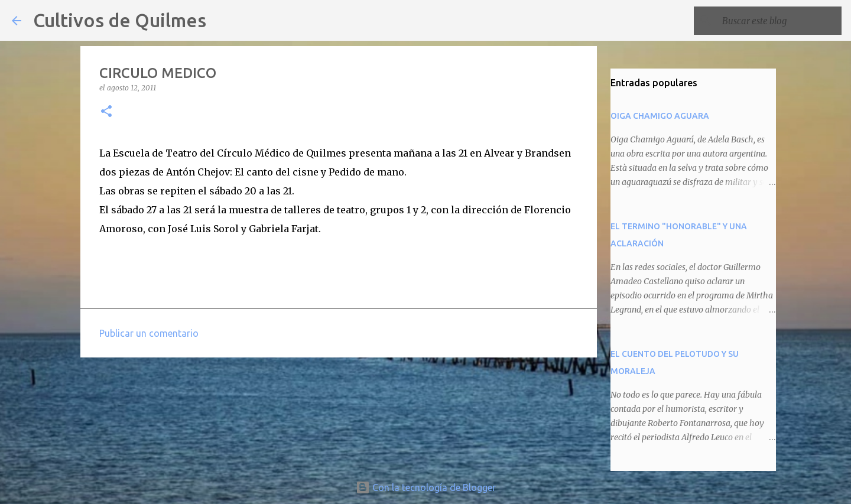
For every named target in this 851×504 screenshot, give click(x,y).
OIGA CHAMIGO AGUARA (660, 116)
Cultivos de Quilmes (120, 20)
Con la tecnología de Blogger (426, 487)
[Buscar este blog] (779, 21)
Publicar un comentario (149, 333)
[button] (106, 112)
